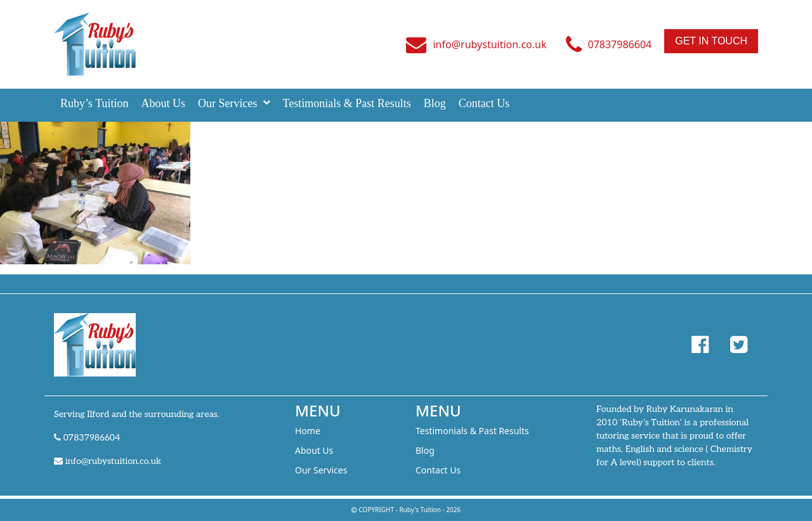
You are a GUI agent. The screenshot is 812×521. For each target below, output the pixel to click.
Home (308, 431)
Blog (435, 103)
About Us (164, 103)
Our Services (227, 103)
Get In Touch (711, 41)
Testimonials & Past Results (347, 103)
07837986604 (620, 44)
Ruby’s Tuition (95, 103)
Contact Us (484, 103)
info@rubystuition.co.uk (489, 44)
